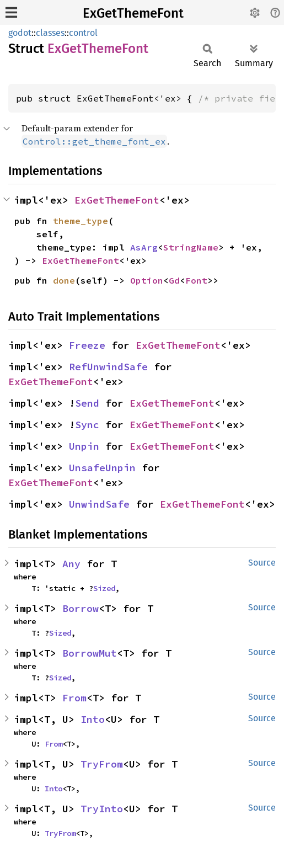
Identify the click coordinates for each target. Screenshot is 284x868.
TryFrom (102, 764)
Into (93, 719)
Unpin (84, 446)
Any (71, 564)
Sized (104, 588)
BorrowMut (90, 653)
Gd (174, 280)
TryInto (102, 809)
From (74, 698)
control (83, 33)
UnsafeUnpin (102, 468)
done (64, 280)
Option (147, 280)
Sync (87, 425)
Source (262, 563)
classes (50, 33)
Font (196, 280)
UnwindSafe (99, 504)
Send (87, 403)
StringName (191, 247)
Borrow (81, 608)
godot (20, 33)
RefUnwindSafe (108, 367)
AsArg (144, 247)
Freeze (87, 345)
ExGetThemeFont (133, 13)
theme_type (81, 221)
